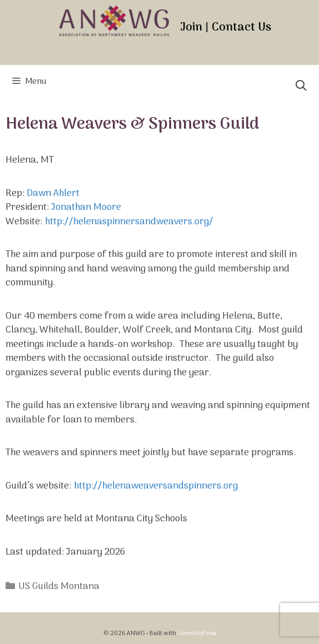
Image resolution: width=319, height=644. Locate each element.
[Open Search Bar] (301, 87)
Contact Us (241, 27)
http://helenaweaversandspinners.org (156, 486)
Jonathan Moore (86, 208)
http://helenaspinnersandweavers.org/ (129, 222)
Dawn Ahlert (53, 194)
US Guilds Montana (59, 587)
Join (191, 27)
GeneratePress (197, 633)
